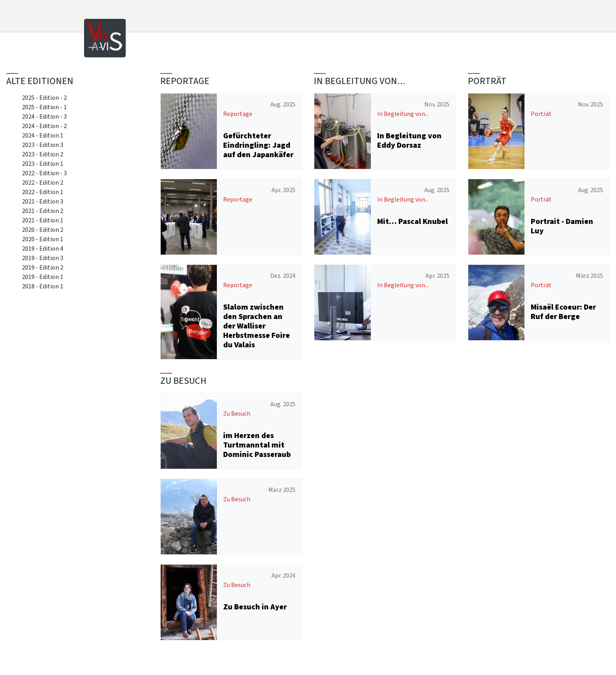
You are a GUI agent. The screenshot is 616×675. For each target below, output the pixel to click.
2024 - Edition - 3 (44, 116)
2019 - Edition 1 (43, 277)
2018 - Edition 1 (43, 286)
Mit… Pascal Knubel (412, 221)
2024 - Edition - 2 (44, 126)
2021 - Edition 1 (43, 220)
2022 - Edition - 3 (44, 173)
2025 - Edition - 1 (44, 107)
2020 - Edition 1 (43, 239)
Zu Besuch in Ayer (255, 607)
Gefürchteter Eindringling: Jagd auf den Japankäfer (258, 145)
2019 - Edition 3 (43, 258)
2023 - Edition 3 (43, 145)
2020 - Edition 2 (43, 230)
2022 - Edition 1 (43, 192)
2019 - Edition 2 (43, 267)
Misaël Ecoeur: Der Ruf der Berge (563, 312)
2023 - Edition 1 (43, 164)
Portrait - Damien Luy (562, 226)
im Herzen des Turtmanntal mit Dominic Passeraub (257, 445)
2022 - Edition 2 (43, 183)
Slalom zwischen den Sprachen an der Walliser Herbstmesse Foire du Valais (257, 326)
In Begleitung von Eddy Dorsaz (409, 140)
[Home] (105, 38)
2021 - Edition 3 (43, 201)
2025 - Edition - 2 (44, 98)
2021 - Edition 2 (43, 211)
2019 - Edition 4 (43, 249)
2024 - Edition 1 (43, 135)
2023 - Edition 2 (43, 154)
